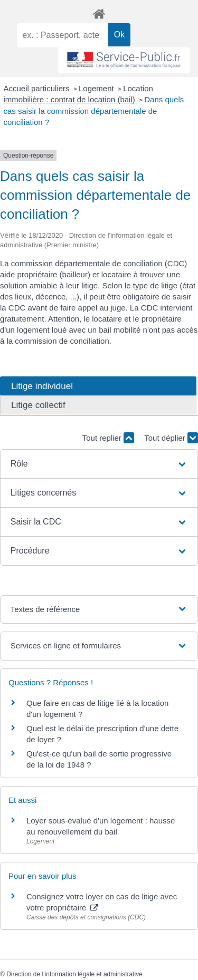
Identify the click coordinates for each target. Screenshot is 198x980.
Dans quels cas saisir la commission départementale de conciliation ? (94, 111)
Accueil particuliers (38, 88)
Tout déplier (171, 438)
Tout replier (108, 438)
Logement (97, 88)
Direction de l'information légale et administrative (74, 974)
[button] (99, 464)
